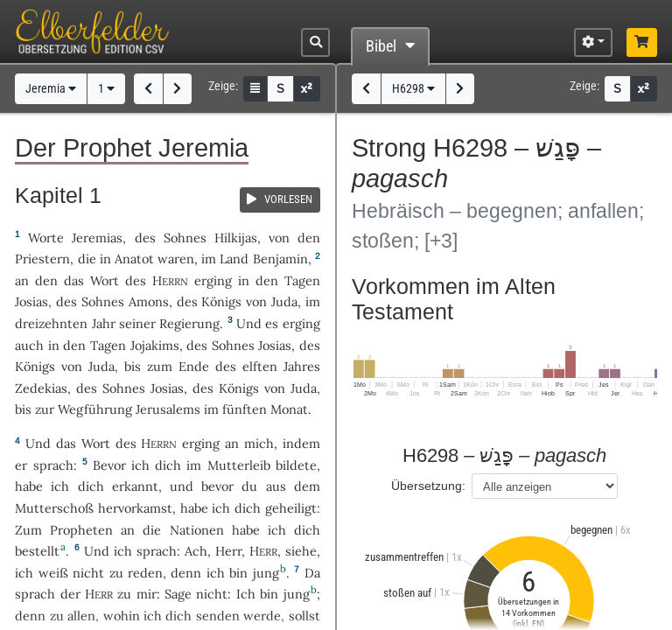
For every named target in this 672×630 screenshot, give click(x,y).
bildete (296, 465)
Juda (284, 301)
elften (260, 366)
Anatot (134, 259)
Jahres (302, 366)
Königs (221, 301)
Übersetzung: (428, 486)
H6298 (413, 89)
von (279, 238)
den (46, 280)
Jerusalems (168, 409)
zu (124, 594)
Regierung (189, 323)
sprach (53, 465)
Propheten (81, 530)
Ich (246, 594)
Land (234, 259)
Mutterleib (239, 465)
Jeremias (97, 238)
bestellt (37, 551)
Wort (105, 280)
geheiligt (291, 508)
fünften (245, 409)
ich (216, 573)
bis (133, 366)
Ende (194, 366)
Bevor (109, 465)
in (244, 280)
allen (81, 616)
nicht (88, 573)
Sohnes (185, 238)
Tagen (302, 280)
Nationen (197, 530)
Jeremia (51, 89)
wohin (122, 616)
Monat (289, 409)
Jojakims (155, 345)
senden (218, 616)
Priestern (42, 259)
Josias (31, 301)
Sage (178, 594)
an (22, 280)
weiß (53, 573)
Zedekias (41, 388)
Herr (228, 551)
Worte (46, 238)
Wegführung (95, 409)
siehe (301, 551)
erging (213, 280)
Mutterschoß (54, 508)
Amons (149, 301)
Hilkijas (236, 238)
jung (266, 573)
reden (145, 573)
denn (186, 573)
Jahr (104, 323)
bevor (217, 486)
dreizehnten (51, 323)
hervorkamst (135, 508)
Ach (196, 551)
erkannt (135, 486)
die (87, 259)
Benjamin (280, 259)
